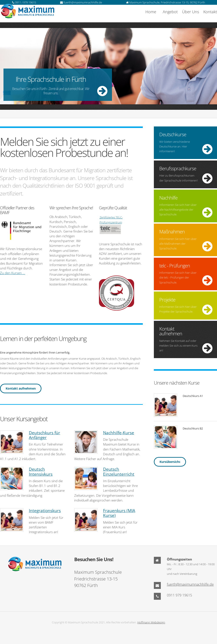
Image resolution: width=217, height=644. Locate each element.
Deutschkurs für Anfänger (44, 435)
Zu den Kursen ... (13, 273)
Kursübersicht (170, 462)
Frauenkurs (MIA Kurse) (119, 513)
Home (151, 12)
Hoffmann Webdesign (151, 622)
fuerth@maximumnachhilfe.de (190, 584)
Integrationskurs (45, 511)
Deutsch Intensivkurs (41, 472)
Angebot (170, 12)
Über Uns (191, 12)
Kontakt (210, 12)
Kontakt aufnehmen (21, 388)
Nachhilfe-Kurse (119, 433)
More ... (108, 68)
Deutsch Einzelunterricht (119, 472)
